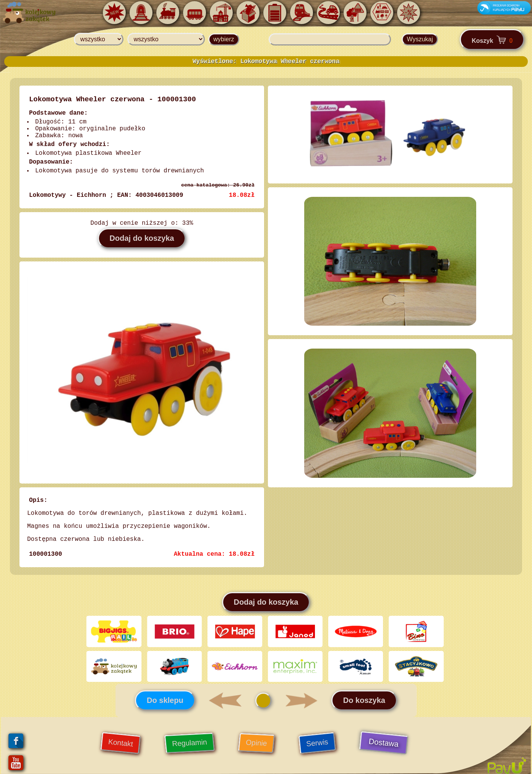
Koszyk (492, 40)
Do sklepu (165, 696)
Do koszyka (364, 696)
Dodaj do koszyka (142, 238)
